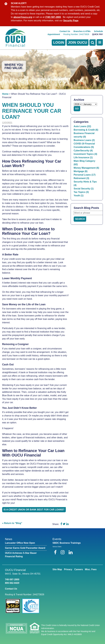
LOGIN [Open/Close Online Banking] (59, 42)
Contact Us (65, 31)
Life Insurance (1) (83, 157)
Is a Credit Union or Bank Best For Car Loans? (34, 510)
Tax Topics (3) (81, 192)
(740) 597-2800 (53, 17)
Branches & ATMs (82, 31)
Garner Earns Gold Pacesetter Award (25, 548)
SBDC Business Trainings (67, 543)
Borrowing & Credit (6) (86, 130)
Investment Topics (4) (85, 154)
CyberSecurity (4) (83, 151)
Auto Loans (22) (82, 126)
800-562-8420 (12, 583)
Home (5, 94)
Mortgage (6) (81, 171)
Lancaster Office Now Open (20, 543)
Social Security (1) (84, 189)
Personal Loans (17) (85, 175)
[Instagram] (63, 552)
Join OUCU (77, 42)
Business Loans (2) (84, 140)
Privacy (68, 569)
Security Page (71, 21)
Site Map (57, 569)
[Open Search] (93, 43)
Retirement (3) (81, 178)
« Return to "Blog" (12, 523)
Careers (79, 569)
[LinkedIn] (71, 552)
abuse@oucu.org (23, 17)
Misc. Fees (91, 569)
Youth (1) (79, 196)
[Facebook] (56, 552)
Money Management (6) (86, 168)
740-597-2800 (12, 579)
